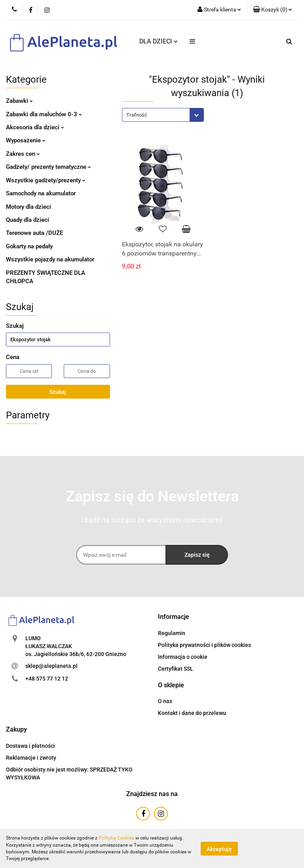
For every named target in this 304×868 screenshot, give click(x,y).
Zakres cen (23, 154)
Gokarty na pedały (29, 246)
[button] (174, 617)
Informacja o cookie (183, 657)
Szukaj (58, 392)
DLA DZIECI (159, 41)
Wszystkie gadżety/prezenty (46, 180)
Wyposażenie (26, 140)
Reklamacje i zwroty (31, 758)
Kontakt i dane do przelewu (192, 713)
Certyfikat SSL (176, 669)
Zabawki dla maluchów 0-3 (44, 114)
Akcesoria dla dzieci (35, 127)
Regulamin (172, 633)
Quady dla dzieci (28, 220)
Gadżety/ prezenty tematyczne (48, 167)
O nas (165, 701)
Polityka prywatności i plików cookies (204, 645)
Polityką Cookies (116, 838)
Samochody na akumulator (41, 193)
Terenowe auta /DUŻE (34, 233)
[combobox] (163, 115)
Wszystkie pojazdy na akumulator (50, 259)
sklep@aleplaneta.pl (51, 666)
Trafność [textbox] (137, 115)
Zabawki (19, 101)
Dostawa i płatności (30, 746)
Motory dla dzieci (28, 207)
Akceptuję (219, 849)
